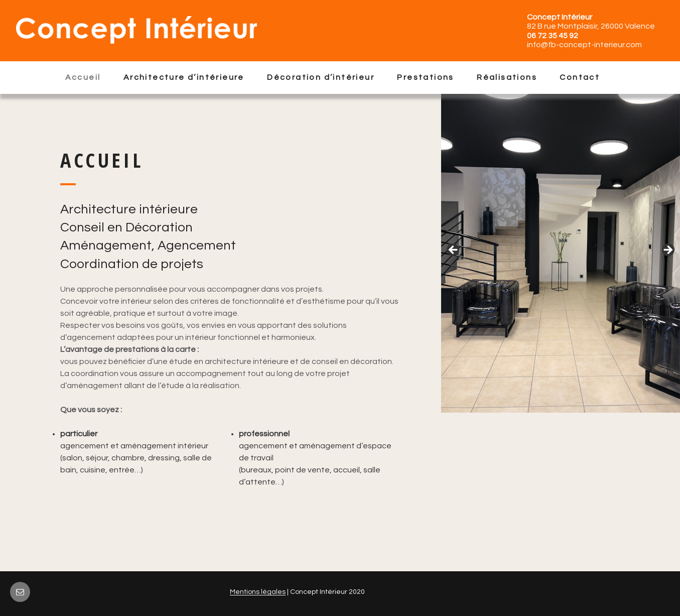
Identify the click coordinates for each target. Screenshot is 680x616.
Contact (580, 77)
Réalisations (507, 77)
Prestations (425, 77)
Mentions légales (258, 592)
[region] (561, 253)
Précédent (454, 251)
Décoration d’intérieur (321, 77)
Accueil (83, 77)
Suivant (667, 251)
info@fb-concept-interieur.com (584, 45)
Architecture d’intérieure (184, 77)
